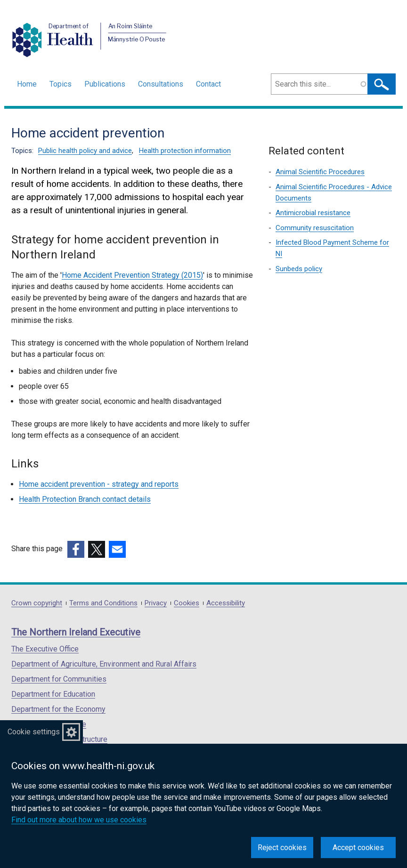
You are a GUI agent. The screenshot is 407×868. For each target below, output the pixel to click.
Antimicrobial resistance (313, 213)
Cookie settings (34, 732)
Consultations (161, 84)
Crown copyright (37, 603)
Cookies (187, 603)
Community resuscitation (315, 228)
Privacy (156, 603)
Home (27, 84)
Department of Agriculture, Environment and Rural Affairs (104, 664)
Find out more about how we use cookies (79, 820)
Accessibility (226, 603)
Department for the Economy (58, 709)
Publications (105, 84)
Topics (61, 84)
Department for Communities (59, 679)
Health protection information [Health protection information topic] (185, 151)
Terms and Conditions (103, 603)
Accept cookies (358, 848)
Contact (208, 84)
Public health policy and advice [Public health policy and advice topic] (85, 151)
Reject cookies (282, 848)
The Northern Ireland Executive (76, 632)
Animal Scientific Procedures (320, 172)
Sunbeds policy (299, 269)
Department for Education (53, 694)
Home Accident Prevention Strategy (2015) (132, 275)
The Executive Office (45, 649)
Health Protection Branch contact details (85, 499)
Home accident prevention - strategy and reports (99, 484)
